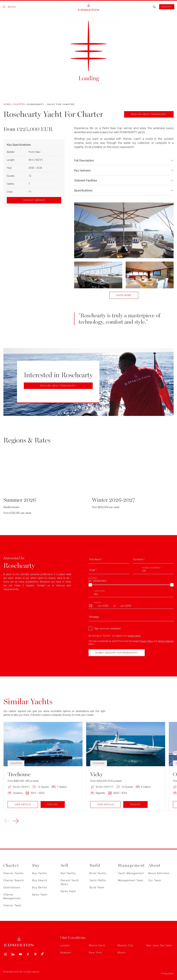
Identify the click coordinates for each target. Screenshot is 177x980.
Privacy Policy (146, 641)
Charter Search (14, 880)
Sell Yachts (68, 873)
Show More (124, 295)
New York (95, 952)
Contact (167, 7)
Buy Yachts (40, 873)
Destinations (12, 887)
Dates (97, 602)
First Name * (96, 559)
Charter (19, 104)
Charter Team (12, 905)
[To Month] (126, 606)
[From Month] (103, 606)
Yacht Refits (98, 880)
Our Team (155, 880)
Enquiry (53, 804)
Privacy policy (167, 973)
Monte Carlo (97, 945)
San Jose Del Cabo (159, 945)
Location (99, 591)
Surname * (139, 559)
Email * (93, 570)
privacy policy (134, 636)
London (65, 945)
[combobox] (137, 570)
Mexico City (125, 945)
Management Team (131, 880)
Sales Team (40, 895)
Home (7, 104)
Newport (66, 952)
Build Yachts (98, 873)
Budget (93, 578)
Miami (122, 952)
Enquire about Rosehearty (149, 114)
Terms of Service (166, 641)
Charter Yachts (14, 873)
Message (94, 617)
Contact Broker (34, 200)
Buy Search (40, 880)
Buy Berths (40, 887)
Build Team (97, 887)
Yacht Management (131, 873)
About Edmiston (159, 873)
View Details (23, 804)
